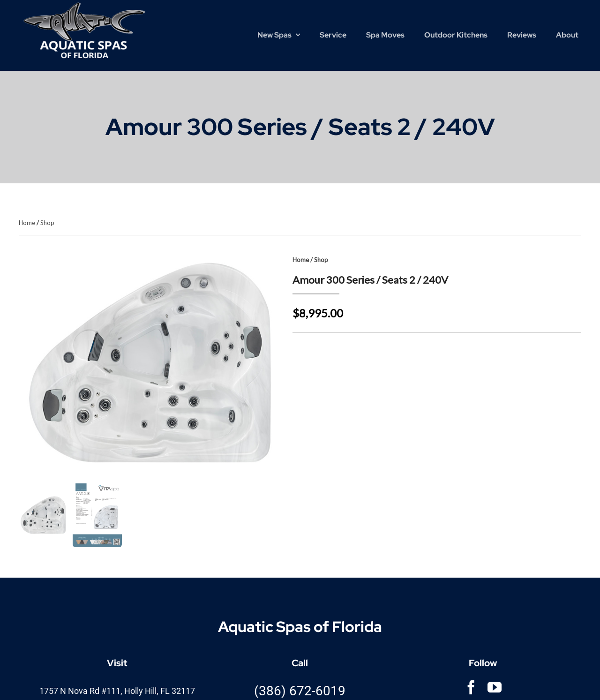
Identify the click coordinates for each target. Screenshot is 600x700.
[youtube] (495, 687)
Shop (47, 223)
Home (27, 223)
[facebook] (471, 687)
